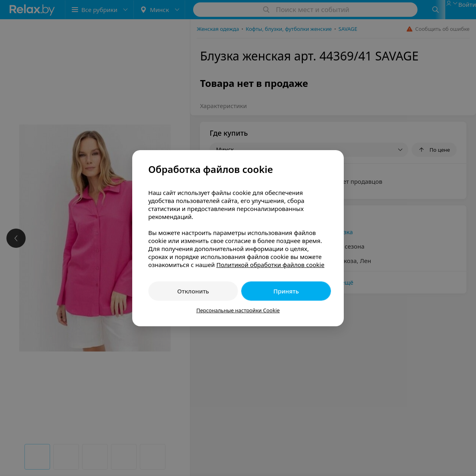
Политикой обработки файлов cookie (270, 265)
